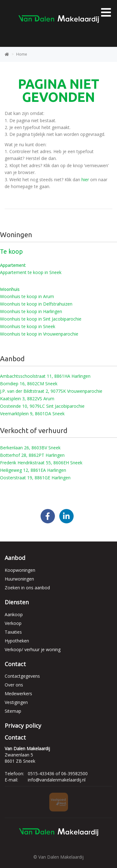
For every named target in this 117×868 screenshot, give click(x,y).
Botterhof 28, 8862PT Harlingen (32, 455)
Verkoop (13, 623)
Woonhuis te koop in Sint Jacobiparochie (41, 319)
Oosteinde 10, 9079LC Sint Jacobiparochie (42, 406)
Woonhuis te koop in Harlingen (31, 311)
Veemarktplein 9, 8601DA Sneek (32, 414)
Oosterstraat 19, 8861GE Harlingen (35, 478)
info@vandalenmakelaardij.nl (57, 780)
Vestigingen (16, 702)
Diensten (17, 602)
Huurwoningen (19, 579)
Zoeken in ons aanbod (27, 588)
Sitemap (13, 711)
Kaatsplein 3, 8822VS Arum (27, 399)
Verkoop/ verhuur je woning (33, 649)
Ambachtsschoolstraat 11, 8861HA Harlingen (45, 376)
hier (85, 180)
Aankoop (14, 614)
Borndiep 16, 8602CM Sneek (29, 384)
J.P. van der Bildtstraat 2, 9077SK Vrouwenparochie (51, 391)
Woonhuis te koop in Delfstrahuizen (36, 304)
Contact (15, 664)
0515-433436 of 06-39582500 (58, 773)
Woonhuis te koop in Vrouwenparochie (39, 334)
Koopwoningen (20, 570)
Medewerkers (18, 693)
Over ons (14, 685)
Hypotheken (17, 641)
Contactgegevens (22, 676)
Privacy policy (23, 726)
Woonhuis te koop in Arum (27, 296)
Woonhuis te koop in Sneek (28, 326)
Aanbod (15, 558)
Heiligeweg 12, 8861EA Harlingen (33, 470)
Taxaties (13, 632)
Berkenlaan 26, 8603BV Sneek (30, 448)
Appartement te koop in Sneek (31, 272)
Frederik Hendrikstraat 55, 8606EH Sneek (41, 463)
